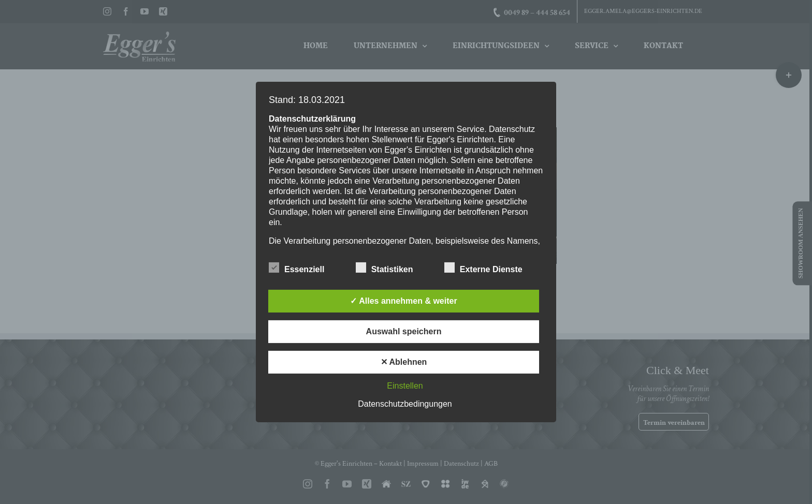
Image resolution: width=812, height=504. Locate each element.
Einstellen (405, 386)
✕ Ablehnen (404, 362)
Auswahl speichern (404, 331)
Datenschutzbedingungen (405, 404)
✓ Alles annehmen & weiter (403, 301)
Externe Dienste (483, 268)
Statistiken (385, 268)
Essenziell (296, 268)
